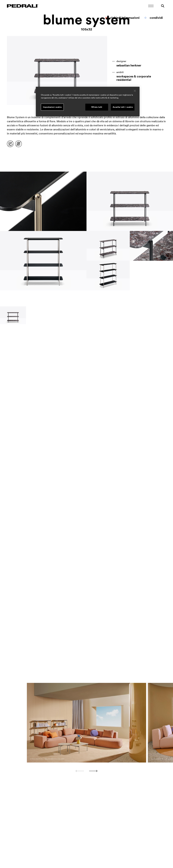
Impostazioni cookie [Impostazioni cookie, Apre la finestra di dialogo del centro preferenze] (52, 107)
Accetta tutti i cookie (123, 107)
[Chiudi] (135, 91)
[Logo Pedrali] (23, 6)
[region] (88, 102)
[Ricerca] (163, 6)
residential (124, 80)
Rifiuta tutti (97, 107)
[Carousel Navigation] (87, 771)
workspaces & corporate (134, 76)
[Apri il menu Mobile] (151, 6)
